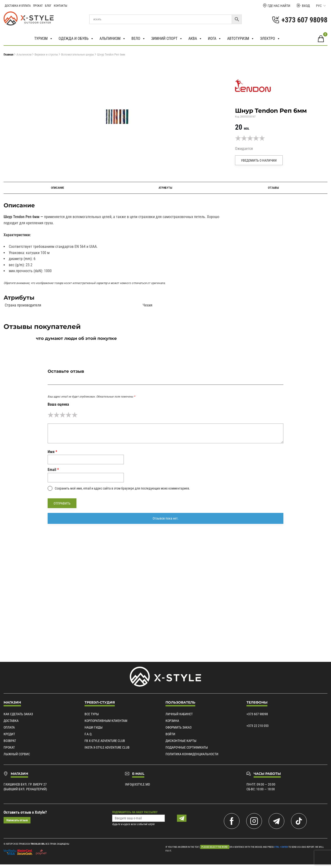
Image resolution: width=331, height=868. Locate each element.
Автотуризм (241, 39)
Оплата (9, 727)
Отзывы (273, 188)
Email (53, 470)
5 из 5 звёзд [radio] (75, 415)
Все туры (92, 714)
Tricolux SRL (38, 844)
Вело (138, 39)
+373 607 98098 (257, 714)
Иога (215, 39)
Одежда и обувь (76, 39)
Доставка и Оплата (18, 6)
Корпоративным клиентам (106, 721)
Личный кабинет (179, 714)
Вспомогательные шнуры (78, 54)
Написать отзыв (17, 820)
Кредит (9, 734)
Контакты (60, 6)
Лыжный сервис (17, 754)
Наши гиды (94, 727)
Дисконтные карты (181, 741)
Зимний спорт (167, 39)
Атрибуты (165, 188)
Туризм (44, 39)
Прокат (38, 6)
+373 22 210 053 (258, 726)
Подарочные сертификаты (187, 747)
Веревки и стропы (46, 54)
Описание (58, 188)
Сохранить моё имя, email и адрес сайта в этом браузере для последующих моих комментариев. (122, 488)
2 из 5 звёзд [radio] (57, 415)
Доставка (11, 721)
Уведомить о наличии (259, 160)
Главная (8, 54)
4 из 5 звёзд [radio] (68, 415)
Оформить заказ (178, 727)
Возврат (10, 741)
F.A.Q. (88, 734)
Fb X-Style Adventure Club (105, 741)
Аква (195, 39)
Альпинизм (113, 39)
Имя (52, 452)
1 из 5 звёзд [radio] (51, 415)
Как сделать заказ (18, 714)
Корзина (172, 721)
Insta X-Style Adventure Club (107, 747)
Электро (270, 39)
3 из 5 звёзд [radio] (63, 415)
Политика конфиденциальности (192, 754)
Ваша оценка (58, 404)
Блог (48, 6)
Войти (170, 734)
